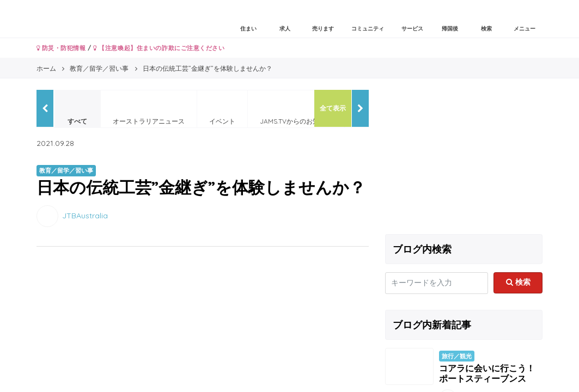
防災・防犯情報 (61, 48)
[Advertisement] (464, 158)
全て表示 (333, 108)
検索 (518, 282)
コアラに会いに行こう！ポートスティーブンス (487, 373)
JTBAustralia (85, 215)
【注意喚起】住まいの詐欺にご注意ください (159, 48)
